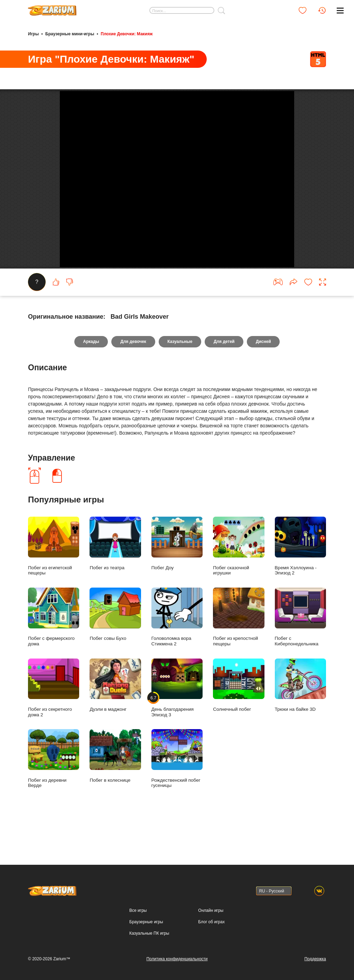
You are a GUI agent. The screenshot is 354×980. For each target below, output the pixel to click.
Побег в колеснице (115, 788)
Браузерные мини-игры (70, 34)
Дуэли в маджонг (115, 718)
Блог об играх (211, 922)
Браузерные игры (146, 922)
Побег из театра (115, 576)
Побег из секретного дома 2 (54, 720)
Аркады (91, 374)
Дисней (264, 374)
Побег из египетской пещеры (54, 578)
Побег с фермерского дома (54, 649)
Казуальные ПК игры (149, 933)
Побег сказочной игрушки (239, 578)
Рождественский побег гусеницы (177, 791)
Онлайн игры (211, 910)
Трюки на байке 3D (300, 718)
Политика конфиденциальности (177, 959)
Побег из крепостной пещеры (239, 649)
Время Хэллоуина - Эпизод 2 (300, 578)
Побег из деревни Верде (54, 791)
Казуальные (180, 374)
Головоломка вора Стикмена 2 (177, 649)
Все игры (138, 910)
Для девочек (133, 374)
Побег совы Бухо (115, 647)
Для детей (225, 374)
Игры (33, 34)
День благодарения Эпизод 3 (177, 720)
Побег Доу (177, 576)
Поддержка (315, 959)
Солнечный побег (239, 718)
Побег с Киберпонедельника (300, 649)
